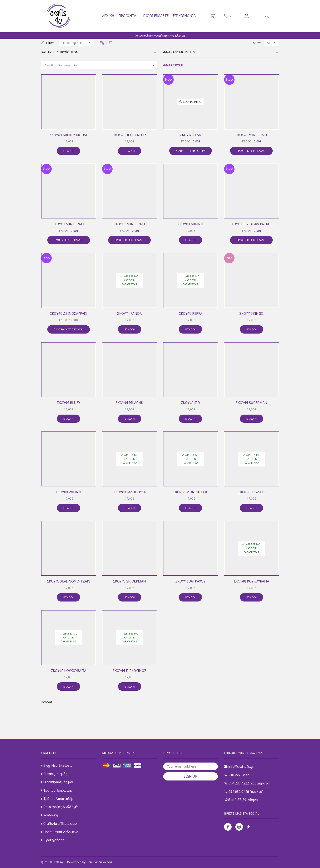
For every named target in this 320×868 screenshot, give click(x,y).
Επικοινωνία (184, 16)
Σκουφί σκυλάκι (251, 492)
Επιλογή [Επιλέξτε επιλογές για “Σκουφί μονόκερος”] (190, 508)
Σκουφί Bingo (251, 313)
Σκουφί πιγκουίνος (129, 671)
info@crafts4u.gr (239, 766)
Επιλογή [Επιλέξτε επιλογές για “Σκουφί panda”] (130, 329)
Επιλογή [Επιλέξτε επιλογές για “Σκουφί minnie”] (190, 240)
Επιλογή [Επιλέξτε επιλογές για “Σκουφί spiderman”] (130, 597)
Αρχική (108, 16)
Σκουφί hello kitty (129, 135)
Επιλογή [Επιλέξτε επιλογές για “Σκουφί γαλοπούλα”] (130, 508)
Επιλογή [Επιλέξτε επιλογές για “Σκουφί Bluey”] (68, 419)
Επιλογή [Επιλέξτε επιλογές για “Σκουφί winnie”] (68, 508)
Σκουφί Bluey (68, 403)
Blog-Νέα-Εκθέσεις (57, 765)
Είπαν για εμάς (54, 774)
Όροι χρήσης (53, 840)
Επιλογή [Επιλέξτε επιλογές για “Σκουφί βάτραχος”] (190, 597)
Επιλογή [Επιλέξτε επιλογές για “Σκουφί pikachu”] (130, 419)
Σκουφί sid (190, 403)
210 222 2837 (237, 775)
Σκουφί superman (251, 403)
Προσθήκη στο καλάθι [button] (251, 151)
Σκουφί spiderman (129, 581)
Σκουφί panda (129, 313)
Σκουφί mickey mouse (69, 135)
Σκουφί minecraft (251, 135)
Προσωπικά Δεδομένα (60, 832)
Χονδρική (50, 815)
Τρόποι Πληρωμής (57, 790)
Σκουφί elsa (190, 135)
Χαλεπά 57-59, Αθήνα (241, 800)
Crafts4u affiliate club (59, 824)
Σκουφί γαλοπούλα (130, 492)
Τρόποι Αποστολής (57, 799)
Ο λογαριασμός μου (58, 782)
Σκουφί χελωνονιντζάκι (69, 581)
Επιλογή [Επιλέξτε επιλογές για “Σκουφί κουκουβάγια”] (252, 597)
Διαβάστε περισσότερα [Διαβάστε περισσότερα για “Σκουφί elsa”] (191, 151)
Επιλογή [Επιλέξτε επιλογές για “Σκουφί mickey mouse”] (68, 151)
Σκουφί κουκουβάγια (251, 581)
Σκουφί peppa (191, 313)
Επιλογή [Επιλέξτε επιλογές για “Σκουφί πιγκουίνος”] (130, 687)
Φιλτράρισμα (173, 65)
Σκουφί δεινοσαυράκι (69, 313)
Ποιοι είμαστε (156, 16)
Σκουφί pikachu (129, 403)
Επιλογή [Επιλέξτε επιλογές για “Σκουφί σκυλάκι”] (252, 508)
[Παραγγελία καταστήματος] (76, 43)
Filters (48, 43)
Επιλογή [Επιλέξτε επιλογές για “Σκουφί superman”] (252, 419)
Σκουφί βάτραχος (190, 581)
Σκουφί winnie (69, 492)
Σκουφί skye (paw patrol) (251, 224)
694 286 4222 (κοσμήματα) (247, 783)
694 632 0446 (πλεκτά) (244, 792)
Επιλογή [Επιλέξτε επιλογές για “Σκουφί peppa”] (190, 329)
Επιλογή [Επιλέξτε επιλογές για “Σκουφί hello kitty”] (130, 151)
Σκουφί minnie (191, 224)
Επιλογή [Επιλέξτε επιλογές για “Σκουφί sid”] (190, 419)
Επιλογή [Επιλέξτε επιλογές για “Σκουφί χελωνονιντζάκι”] (68, 597)
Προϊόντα (129, 16)
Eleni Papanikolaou (99, 862)
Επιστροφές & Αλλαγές (60, 807)
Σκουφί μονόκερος (190, 492)
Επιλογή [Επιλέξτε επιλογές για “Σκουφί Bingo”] (252, 329)
